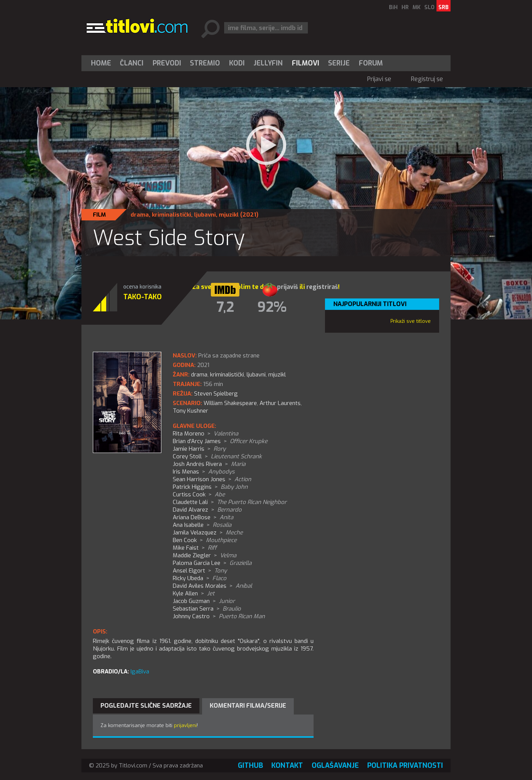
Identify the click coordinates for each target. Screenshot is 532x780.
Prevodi (167, 63)
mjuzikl (229, 215)
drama (140, 215)
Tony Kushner (190, 411)
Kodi (237, 63)
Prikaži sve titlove (411, 321)
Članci (132, 63)
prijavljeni (185, 725)
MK (417, 7)
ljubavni (205, 215)
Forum (371, 63)
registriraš (322, 287)
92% (272, 307)
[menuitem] (103, 63)
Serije (339, 63)
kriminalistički (171, 215)
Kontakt (287, 766)
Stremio (205, 63)
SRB (444, 7)
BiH (393, 7)
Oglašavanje (335, 766)
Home (101, 63)
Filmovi (306, 63)
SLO (429, 7)
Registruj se (427, 79)
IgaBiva (140, 672)
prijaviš (288, 287)
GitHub (250, 766)
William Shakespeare (230, 403)
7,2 (225, 307)
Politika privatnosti (405, 766)
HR (405, 7)
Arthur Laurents (280, 403)
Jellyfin (268, 63)
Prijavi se (379, 79)
